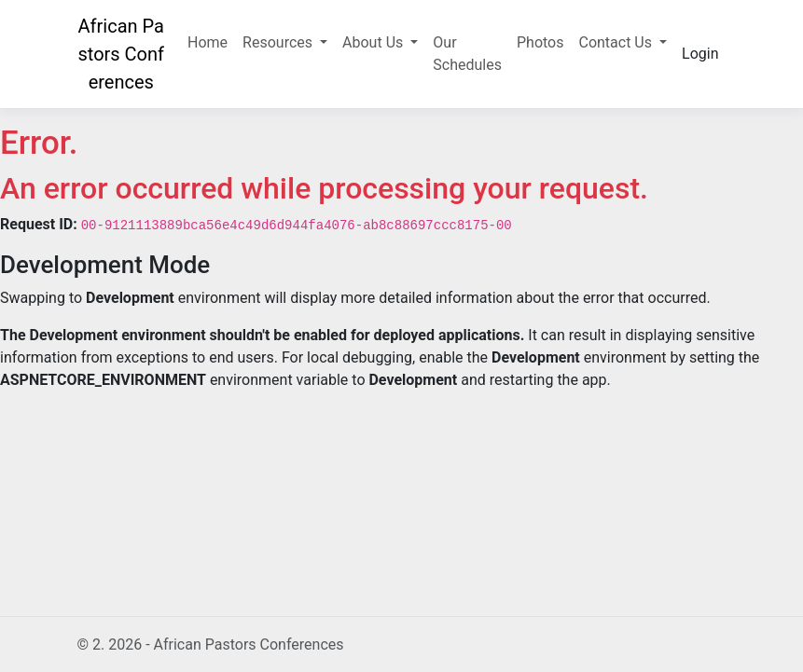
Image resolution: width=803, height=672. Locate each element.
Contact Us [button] (617, 42)
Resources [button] (279, 42)
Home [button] (208, 42)
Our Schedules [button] (467, 54)
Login (700, 54)
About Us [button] (374, 42)
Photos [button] (540, 42)
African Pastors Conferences (121, 54)
